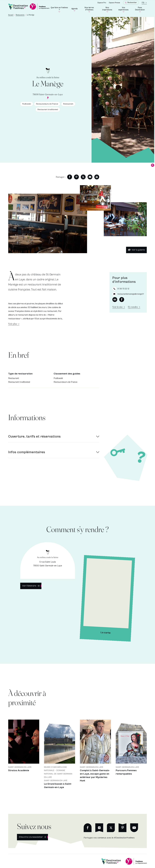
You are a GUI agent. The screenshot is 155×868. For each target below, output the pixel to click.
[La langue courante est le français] (144, 3)
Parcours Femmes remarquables (126, 772)
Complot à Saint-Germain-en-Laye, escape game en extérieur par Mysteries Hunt (95, 776)
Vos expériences (124, 10)
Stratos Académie (19, 770)
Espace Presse (115, 3)
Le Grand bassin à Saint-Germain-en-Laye (58, 786)
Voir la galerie (136, 250)
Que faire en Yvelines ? (59, 10)
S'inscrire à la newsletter (31, 837)
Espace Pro (102, 3)
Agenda (75, 10)
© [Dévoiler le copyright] (153, 165)
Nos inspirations (108, 10)
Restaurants (20, 15)
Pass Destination (141, 10)
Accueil (11, 15)
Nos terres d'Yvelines (91, 10)
